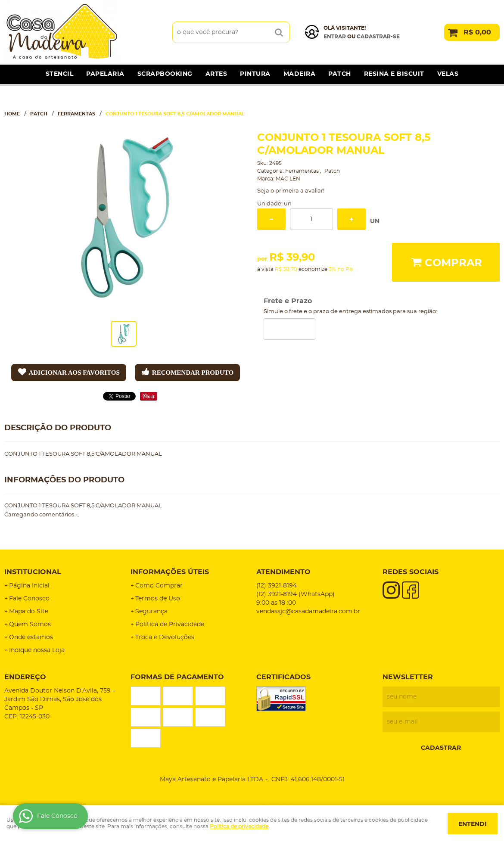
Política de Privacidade (170, 625)
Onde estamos (31, 637)
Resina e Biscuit (394, 74)
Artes (216, 74)
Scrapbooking (165, 74)
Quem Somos (30, 625)
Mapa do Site (29, 612)
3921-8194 (277, 586)
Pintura (255, 74)
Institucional (33, 572)
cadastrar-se (378, 37)
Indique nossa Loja (37, 650)
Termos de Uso (158, 599)
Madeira (300, 74)
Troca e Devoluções (165, 637)
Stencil (60, 74)
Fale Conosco (29, 599)
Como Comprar (159, 586)
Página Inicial (29, 586)
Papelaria (105, 74)
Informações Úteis (170, 572)
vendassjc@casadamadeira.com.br (308, 612)
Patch (340, 74)
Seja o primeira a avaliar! (291, 191)
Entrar (335, 37)
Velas (448, 74)
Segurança (151, 612)
